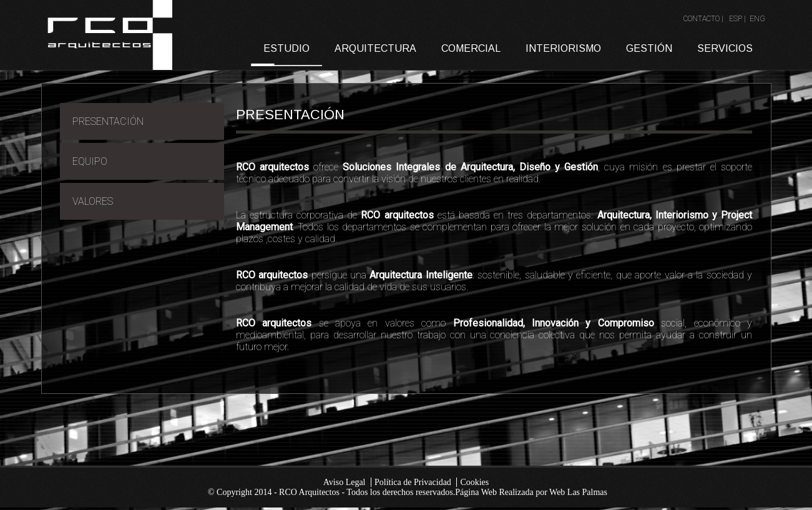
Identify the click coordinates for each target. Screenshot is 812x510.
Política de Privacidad (413, 482)
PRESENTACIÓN (108, 121)
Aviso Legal (345, 482)
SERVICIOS (725, 48)
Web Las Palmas (578, 492)
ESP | (738, 19)
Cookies (474, 482)
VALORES (93, 201)
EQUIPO (90, 161)
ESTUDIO (286, 48)
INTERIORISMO (563, 48)
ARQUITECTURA (375, 48)
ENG (757, 19)
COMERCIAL (471, 48)
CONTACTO (702, 19)
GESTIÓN (649, 48)
